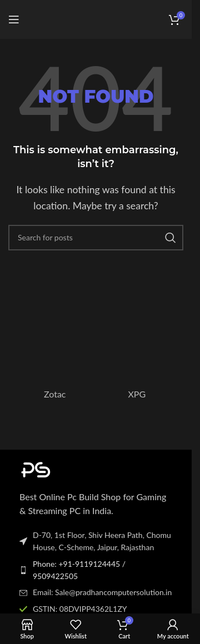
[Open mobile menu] (14, 19)
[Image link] (81, 468)
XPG (137, 394)
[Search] (96, 238)
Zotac (55, 394)
